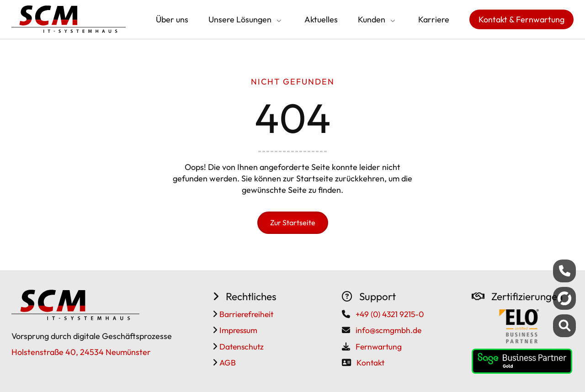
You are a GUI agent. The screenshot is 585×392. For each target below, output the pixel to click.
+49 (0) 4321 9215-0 (390, 314)
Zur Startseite (293, 222)
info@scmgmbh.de (388, 330)
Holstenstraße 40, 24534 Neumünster (81, 352)
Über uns (172, 19)
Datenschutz (241, 347)
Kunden (372, 19)
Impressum (237, 330)
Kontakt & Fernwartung (521, 19)
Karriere (434, 19)
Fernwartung (379, 347)
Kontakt (370, 363)
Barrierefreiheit (245, 314)
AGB (227, 363)
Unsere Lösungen (240, 19)
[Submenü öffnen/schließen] (278, 20)
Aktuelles (321, 19)
